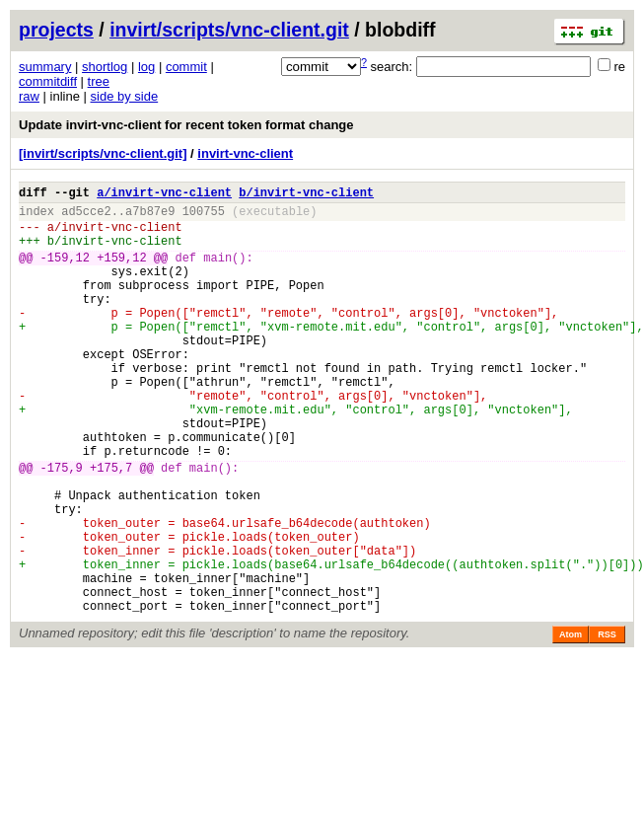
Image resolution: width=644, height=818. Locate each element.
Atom (571, 723)
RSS (607, 723)
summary (45, 67)
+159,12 (121, 272)
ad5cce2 (86, 217)
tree (99, 81)
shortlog (105, 67)
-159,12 (65, 272)
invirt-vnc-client (245, 153)
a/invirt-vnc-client (164, 195)
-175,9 (62, 526)
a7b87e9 (150, 217)
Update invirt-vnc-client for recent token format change (186, 125)
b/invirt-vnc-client (306, 195)
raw (29, 96)
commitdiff (48, 81)
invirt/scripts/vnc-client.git (229, 30)
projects (56, 30)
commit (186, 67)
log (146, 67)
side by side (125, 96)
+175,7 (111, 526)
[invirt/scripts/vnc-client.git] (103, 153)
